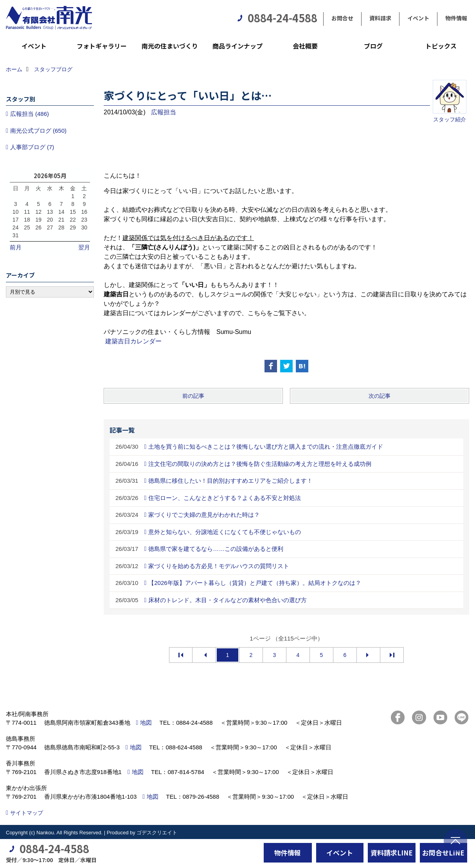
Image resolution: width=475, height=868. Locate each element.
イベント (418, 18)
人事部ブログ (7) (32, 147)
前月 (16, 247)
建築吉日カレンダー (133, 341)
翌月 (84, 247)
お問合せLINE (443, 853)
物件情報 (456, 18)
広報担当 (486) (30, 114)
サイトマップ (27, 813)
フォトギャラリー (102, 46)
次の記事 (380, 396)
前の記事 (193, 396)
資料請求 (380, 18)
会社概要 (305, 46)
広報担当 (164, 112)
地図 (146, 723)
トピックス (441, 46)
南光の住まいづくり (170, 46)
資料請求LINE (392, 853)
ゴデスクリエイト (157, 833)
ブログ (373, 46)
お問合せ (342, 18)
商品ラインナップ (238, 46)
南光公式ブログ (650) (38, 131)
